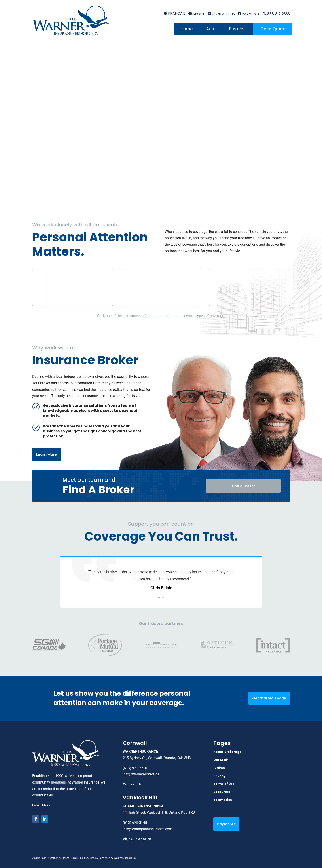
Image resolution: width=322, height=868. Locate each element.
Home (187, 29)
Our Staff (221, 760)
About (197, 14)
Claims (219, 768)
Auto (211, 29)
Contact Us (221, 14)
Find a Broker (243, 486)
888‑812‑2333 (276, 14)
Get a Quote (273, 29)
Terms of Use (224, 784)
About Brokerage (227, 752)
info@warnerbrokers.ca (141, 774)
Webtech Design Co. (125, 858)
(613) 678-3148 (135, 823)
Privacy (219, 776)
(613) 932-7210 (135, 768)
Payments (249, 14)
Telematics (223, 800)
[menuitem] (175, 14)
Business (238, 29)
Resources (222, 792)
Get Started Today (269, 698)
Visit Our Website (137, 839)
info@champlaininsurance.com (147, 829)
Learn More (47, 455)
